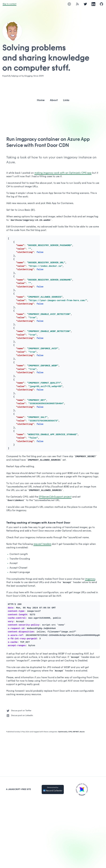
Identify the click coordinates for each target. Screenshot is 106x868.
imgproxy (90, 579)
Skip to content (10, 4)
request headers (42, 544)
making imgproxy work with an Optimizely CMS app (63, 173)
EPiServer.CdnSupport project (55, 497)
